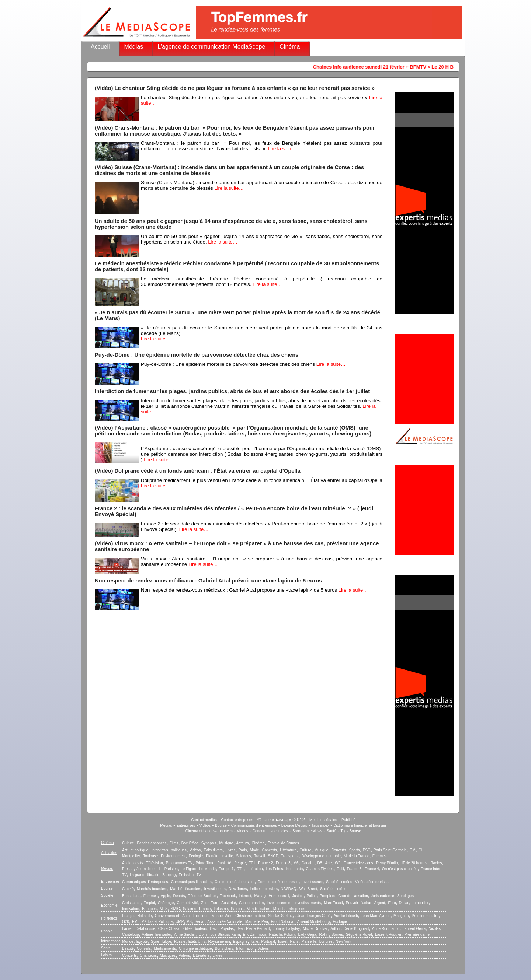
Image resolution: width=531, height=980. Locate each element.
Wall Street (308, 889)
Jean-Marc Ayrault (376, 916)
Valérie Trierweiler (157, 934)
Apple (166, 896)
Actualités (109, 853)
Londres (326, 941)
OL (421, 850)
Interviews (314, 831)
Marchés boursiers (152, 889)
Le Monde (207, 869)
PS (189, 922)
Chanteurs (148, 955)
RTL (240, 869)
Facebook (228, 896)
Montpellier (131, 856)
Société (107, 895)
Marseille (309, 941)
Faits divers (213, 850)
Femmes (380, 856)
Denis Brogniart (356, 929)
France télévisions (358, 863)
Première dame (417, 934)
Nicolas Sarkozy (281, 916)
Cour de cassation (353, 896)
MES (164, 909)
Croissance (131, 903)
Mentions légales (323, 820)
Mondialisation (258, 909)
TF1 (252, 863)
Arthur (335, 929)
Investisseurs (312, 882)
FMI (135, 922)
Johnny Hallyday (286, 929)
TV (124, 875)
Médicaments (165, 948)
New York (343, 941)
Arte (329, 863)
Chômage (166, 903)
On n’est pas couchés (400, 869)
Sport (297, 831)
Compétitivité (187, 903)
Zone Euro (210, 903)
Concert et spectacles (270, 831)
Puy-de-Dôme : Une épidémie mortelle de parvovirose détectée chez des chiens (197, 355)
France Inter (430, 869)
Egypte (142, 941)
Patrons (237, 909)
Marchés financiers (185, 889)
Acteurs (243, 843)
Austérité (228, 903)
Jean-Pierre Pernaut (253, 929)
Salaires (190, 909)
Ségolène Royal (359, 934)
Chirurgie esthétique (195, 948)
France (205, 909)
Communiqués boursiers (235, 882)
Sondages (405, 896)
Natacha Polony (282, 934)
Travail (260, 856)
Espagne (240, 941)
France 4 (372, 869)
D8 (320, 863)
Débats (179, 896)
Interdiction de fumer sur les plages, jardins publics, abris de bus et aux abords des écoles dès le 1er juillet (232, 391)
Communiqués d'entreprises (254, 825)
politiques (179, 850)
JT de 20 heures (414, 863)
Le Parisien (169, 869)
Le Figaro (188, 869)
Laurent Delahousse (139, 929)
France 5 (354, 869)
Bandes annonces (152, 843)
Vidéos (205, 825)
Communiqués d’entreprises (145, 882)
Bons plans (131, 896)
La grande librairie (145, 875)
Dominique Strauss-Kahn (219, 934)
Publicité (348, 820)
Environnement (173, 856)
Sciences (244, 856)
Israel (282, 941)
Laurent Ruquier (388, 934)
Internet (245, 896)
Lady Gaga (307, 934)
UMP (180, 922)
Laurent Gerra (414, 929)
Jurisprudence (383, 896)
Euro (392, 903)
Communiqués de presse (278, 882)
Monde (128, 941)
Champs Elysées (320, 869)
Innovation (131, 909)
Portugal (268, 941)
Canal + (308, 863)
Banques (149, 909)
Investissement (279, 903)
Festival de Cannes (283, 843)
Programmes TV (179, 863)
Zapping (169, 875)
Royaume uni (219, 941)
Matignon (401, 916)
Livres (231, 850)
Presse (128, 869)
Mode (255, 850)
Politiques (109, 918)
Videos (243, 831)
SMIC (175, 909)
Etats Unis (197, 941)
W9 (338, 863)
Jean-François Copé (314, 916)
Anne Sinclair (185, 934)
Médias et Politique (157, 922)
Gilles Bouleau (195, 929)
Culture (128, 843)
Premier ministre (425, 916)
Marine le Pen (257, 922)
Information (245, 948)
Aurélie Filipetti (346, 916)
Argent (380, 903)
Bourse (221, 825)
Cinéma (290, 47)
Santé (332, 831)
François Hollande (137, 916)
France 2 (265, 863)
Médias (134, 47)
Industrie (221, 909)
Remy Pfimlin (387, 863)
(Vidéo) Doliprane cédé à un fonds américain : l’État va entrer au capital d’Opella (198, 471)
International (111, 941)
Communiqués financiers (191, 882)
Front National (283, 922)
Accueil (100, 47)
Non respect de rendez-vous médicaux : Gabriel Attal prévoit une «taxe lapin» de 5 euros (208, 581)
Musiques (168, 955)
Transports (290, 856)
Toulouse (150, 856)
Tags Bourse (351, 831)
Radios (436, 863)
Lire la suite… (282, 149)
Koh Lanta (295, 869)
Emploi (149, 903)
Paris (243, 850)
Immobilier (420, 903)
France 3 (283, 863)
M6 (296, 863)
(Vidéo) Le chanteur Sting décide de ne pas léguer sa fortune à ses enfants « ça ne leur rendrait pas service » (235, 88)
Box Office (190, 843)
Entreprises (186, 825)
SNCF (273, 856)
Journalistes (146, 869)
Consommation (251, 903)
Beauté (128, 948)
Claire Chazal (169, 929)
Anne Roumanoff (386, 929)
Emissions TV (190, 875)
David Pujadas (222, 929)
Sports (355, 850)
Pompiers (327, 896)
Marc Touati (333, 903)
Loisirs (106, 955)
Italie (254, 941)
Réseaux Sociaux (202, 896)
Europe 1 (226, 869)
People (240, 863)
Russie (180, 941)
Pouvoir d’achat (359, 903)
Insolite (227, 856)
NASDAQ (288, 889)
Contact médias (204, 820)
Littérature (288, 850)
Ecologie (196, 856)
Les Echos (275, 869)
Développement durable (321, 856)
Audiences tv (133, 863)
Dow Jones (238, 889)
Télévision (154, 863)
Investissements (308, 903)
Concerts (270, 850)
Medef (278, 909)
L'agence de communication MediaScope (211, 47)
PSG (367, 850)
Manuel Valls (222, 916)
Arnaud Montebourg (313, 922)
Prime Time (205, 863)
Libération (255, 869)
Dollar (404, 903)
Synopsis (209, 843)
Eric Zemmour (255, 934)
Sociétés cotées (339, 882)
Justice (298, 896)
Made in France (356, 856)
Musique (226, 843)
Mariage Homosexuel (272, 896)
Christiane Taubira (250, 916)
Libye (167, 941)
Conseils (144, 948)
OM (413, 850)
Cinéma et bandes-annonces (209, 831)
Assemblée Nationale (225, 922)
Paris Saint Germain (390, 850)
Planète (212, 856)
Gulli (340, 869)
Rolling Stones (331, 934)
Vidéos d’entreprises (372, 882)
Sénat (199, 922)
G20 (126, 922)
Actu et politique (135, 850)
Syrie (155, 941)
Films (174, 843)
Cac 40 (128, 889)
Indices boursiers (264, 889)
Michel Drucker (315, 929)
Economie (109, 905)
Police (311, 896)
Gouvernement (167, 916)
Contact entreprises (237, 820)
